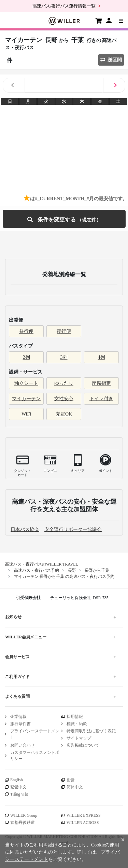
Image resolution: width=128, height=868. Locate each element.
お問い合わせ (23, 745)
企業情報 (18, 717)
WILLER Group (24, 815)
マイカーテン (26, 399)
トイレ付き (101, 399)
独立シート (26, 383)
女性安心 (64, 399)
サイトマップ (79, 738)
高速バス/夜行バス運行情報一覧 (64, 6)
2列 (26, 357)
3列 (64, 357)
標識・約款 (77, 724)
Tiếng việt (19, 794)
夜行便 (64, 331)
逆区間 (111, 60)
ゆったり (64, 383)
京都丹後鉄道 (23, 823)
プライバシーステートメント (35, 734)
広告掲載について (83, 745)
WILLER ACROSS (83, 823)
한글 (71, 780)
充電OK (64, 414)
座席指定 (101, 383)
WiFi (26, 414)
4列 (102, 357)
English (17, 780)
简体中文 (75, 787)
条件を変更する (64, 219)
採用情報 (75, 717)
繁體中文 (18, 787)
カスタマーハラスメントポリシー (35, 756)
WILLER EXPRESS (84, 815)
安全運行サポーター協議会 (73, 530)
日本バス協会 (25, 530)
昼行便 (26, 331)
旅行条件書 (20, 724)
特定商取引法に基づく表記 (91, 731)
